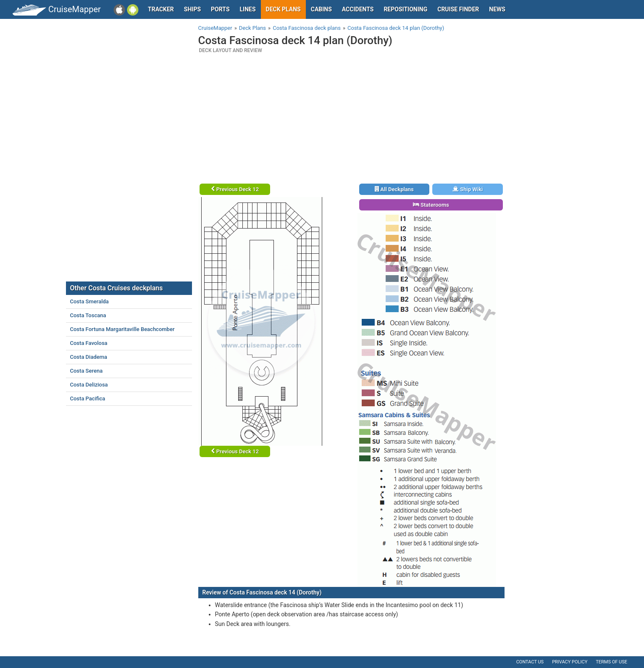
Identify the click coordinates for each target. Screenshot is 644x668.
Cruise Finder (458, 9)
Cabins (321, 9)
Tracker (161, 9)
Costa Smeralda (89, 301)
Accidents (358, 9)
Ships (192, 9)
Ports (220, 9)
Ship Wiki (468, 189)
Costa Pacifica (88, 398)
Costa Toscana (88, 315)
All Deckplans (394, 189)
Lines (248, 9)
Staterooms (431, 205)
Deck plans (283, 9)
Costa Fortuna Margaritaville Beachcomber (122, 329)
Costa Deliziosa (89, 385)
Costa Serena (87, 371)
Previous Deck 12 (235, 189)
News (497, 9)
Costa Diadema (89, 357)
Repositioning (405, 9)
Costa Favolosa (89, 343)
